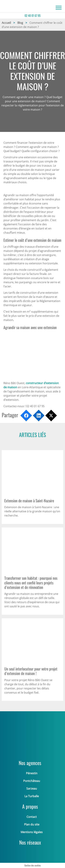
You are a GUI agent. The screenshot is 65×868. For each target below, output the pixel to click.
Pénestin (32, 773)
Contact (32, 817)
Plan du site (32, 824)
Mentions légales (32, 832)
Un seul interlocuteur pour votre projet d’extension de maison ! (31, 671)
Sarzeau (32, 789)
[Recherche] (59, 8)
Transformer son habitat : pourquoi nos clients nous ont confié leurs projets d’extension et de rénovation (31, 583)
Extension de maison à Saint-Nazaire (29, 501)
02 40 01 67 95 (33, 16)
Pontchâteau (32, 781)
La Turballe (32, 796)
